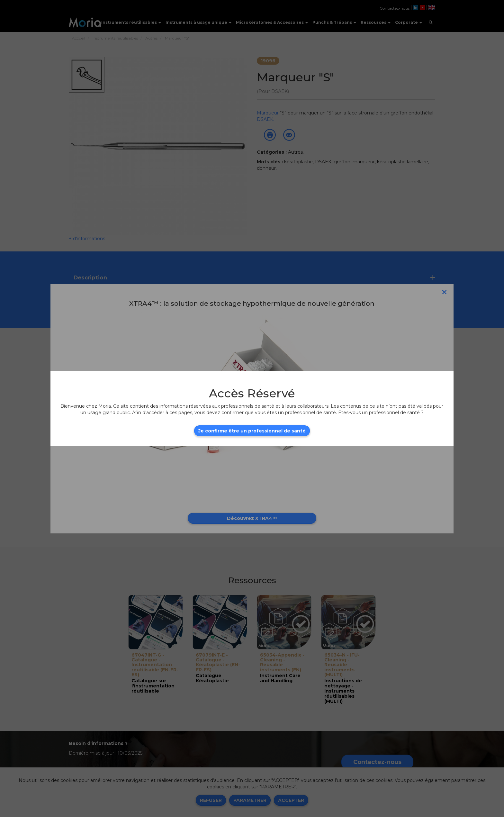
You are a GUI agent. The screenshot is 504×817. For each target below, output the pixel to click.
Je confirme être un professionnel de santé (252, 431)
